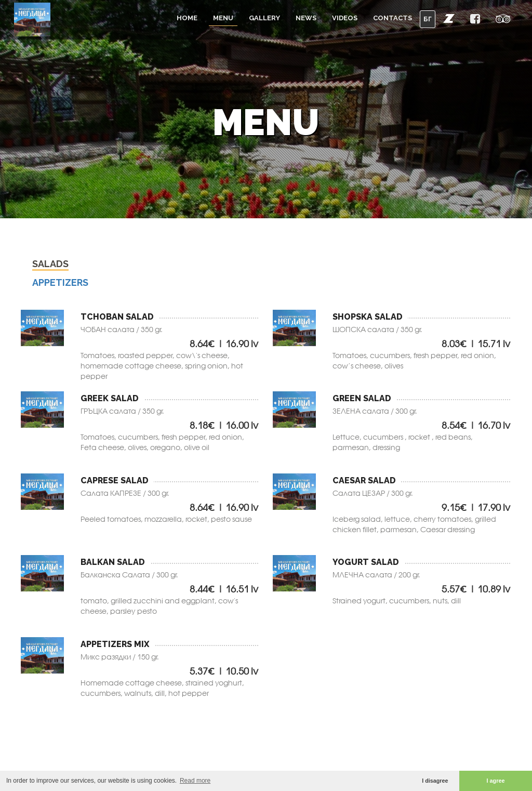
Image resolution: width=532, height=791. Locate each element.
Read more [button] (195, 781)
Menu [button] (223, 18)
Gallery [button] (264, 18)
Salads (50, 265)
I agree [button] (496, 781)
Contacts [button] (393, 18)
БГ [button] (428, 19)
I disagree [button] (435, 781)
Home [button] (187, 18)
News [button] (306, 18)
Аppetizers (60, 284)
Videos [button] (345, 18)
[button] (449, 18)
